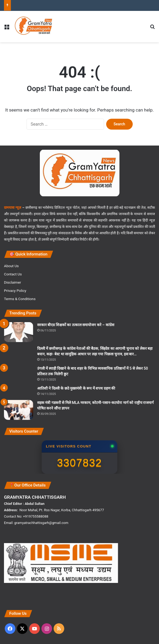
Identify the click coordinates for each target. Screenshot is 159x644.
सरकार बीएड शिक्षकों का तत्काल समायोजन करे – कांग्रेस (76, 325)
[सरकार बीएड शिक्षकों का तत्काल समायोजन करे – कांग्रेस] (19, 332)
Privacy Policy (15, 291)
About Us (11, 266)
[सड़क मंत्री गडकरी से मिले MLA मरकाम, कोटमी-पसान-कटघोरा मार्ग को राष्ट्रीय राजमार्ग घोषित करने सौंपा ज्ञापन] (19, 410)
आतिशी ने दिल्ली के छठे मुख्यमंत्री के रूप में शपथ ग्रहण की (76, 388)
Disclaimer (12, 282)
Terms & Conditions (20, 299)
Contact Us (13, 274)
